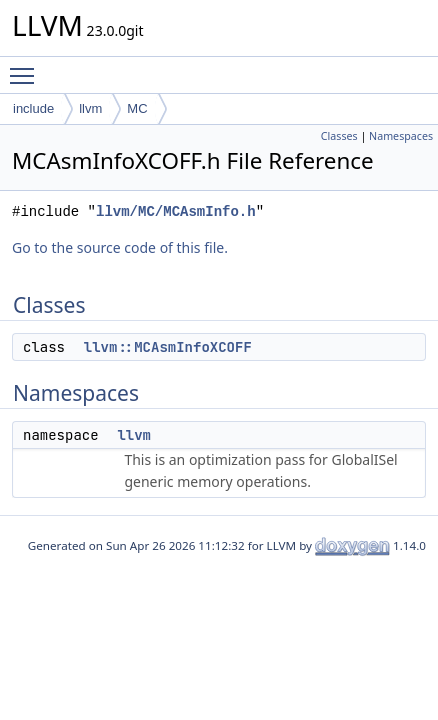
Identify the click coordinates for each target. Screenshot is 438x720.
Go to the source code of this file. (120, 247)
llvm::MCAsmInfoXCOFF (168, 347)
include (33, 108)
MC (137, 108)
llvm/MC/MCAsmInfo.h (176, 211)
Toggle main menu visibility (27, 67)
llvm (90, 108)
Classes (339, 136)
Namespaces (401, 136)
